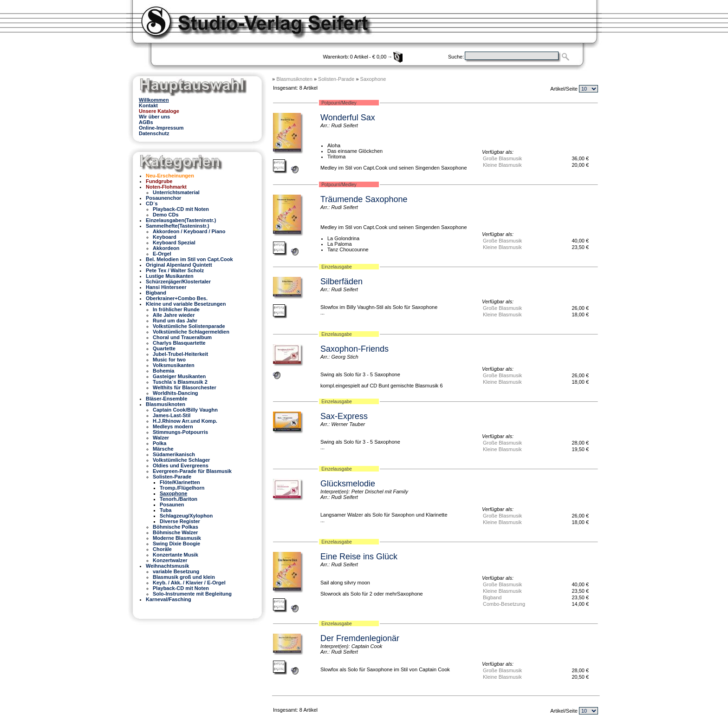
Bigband (492, 597)
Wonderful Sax (348, 118)
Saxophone (373, 79)
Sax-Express (344, 416)
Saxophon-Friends (354, 349)
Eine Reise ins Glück (359, 557)
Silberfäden (341, 282)
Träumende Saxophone (364, 199)
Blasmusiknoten (294, 79)
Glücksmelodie (348, 484)
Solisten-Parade (336, 79)
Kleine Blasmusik (502, 165)
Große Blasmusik (502, 158)
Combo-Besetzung (504, 604)
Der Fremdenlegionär (360, 638)
